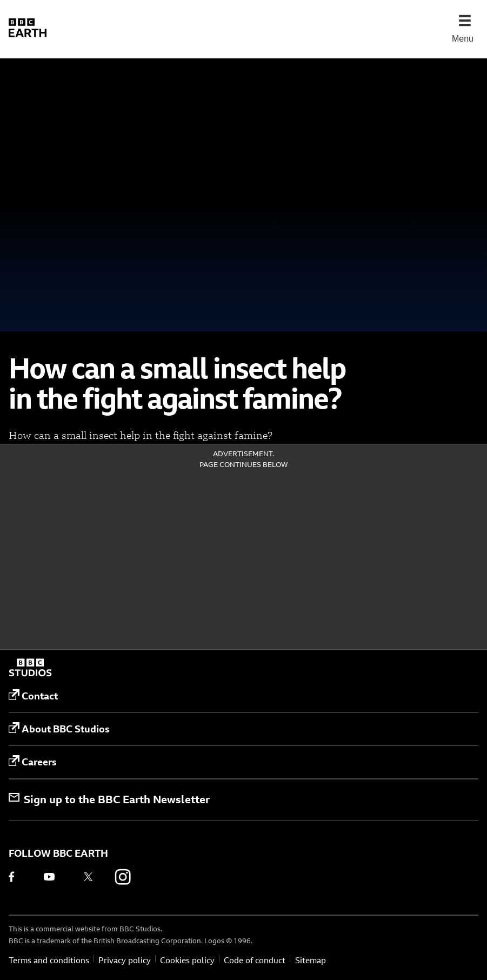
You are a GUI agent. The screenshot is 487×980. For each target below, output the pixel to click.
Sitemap (311, 960)
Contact (33, 696)
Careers (33, 762)
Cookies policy (187, 960)
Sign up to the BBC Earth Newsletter (109, 799)
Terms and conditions (49, 960)
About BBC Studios (59, 729)
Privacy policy (125, 960)
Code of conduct (255, 960)
